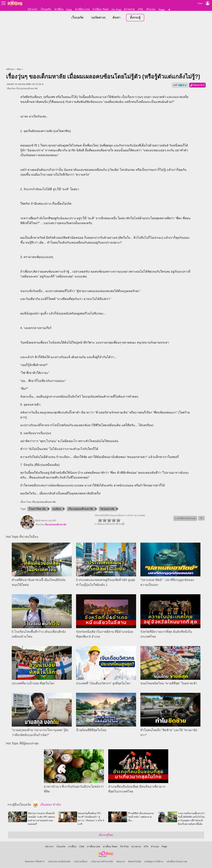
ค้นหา (116, 18)
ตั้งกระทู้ (135, 18)
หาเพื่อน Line (82, 9)
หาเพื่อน (59, 9)
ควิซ (140, 9)
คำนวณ (151, 9)
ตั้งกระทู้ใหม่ (106, 835)
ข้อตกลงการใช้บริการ (35, 862)
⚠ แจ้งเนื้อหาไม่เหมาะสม (185, 519)
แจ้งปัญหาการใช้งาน (154, 862)
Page (162, 10)
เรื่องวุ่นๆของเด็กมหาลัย (27, 89)
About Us (121, 862)
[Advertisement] (106, 45)
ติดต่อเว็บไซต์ (135, 862)
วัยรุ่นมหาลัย (107, 509)
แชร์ (180, 85)
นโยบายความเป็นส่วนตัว (59, 862)
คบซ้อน (57, 509)
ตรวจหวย (129, 9)
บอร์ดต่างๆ (98, 18)
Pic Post (116, 10)
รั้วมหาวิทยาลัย (37, 509)
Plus (19, 69)
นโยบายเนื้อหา (81, 862)
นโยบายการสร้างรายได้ (102, 862)
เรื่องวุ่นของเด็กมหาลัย (81, 509)
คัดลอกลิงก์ (197, 85)
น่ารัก (72, 150)
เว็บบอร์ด (46, 9)
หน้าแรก (32, 9)
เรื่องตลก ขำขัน (46, 805)
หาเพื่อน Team (101, 9)
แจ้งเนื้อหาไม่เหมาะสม (177, 862)
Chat (69, 10)
